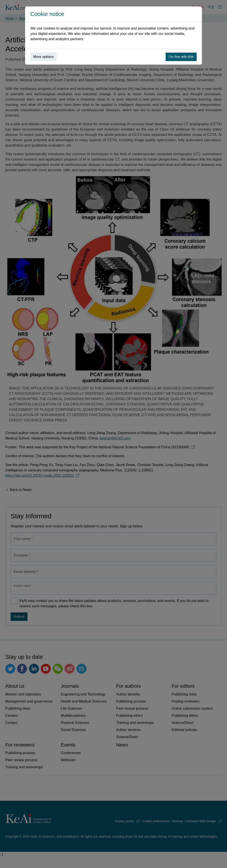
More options (44, 57)
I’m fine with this (181, 57)
